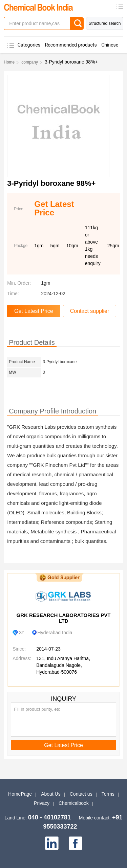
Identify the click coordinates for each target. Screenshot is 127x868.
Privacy (42, 803)
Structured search (105, 23)
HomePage (20, 794)
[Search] (77, 23)
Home (9, 62)
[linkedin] (52, 843)
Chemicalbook (74, 803)
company (30, 62)
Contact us (81, 794)
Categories (29, 45)
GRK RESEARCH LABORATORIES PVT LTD (64, 618)
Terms (108, 794)
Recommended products (71, 45)
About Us (51, 794)
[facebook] (76, 843)
